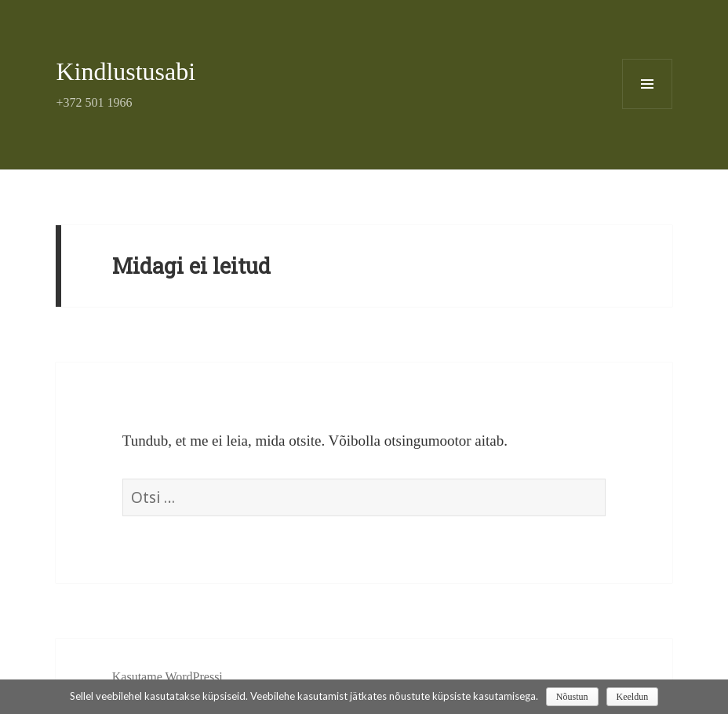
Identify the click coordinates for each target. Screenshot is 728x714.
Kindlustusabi (126, 71)
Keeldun (633, 697)
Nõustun (572, 697)
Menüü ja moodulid (648, 109)
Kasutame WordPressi (167, 677)
